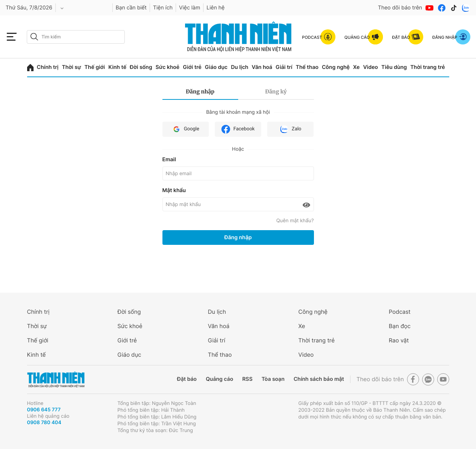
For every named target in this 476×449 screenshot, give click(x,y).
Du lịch (240, 67)
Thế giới (95, 67)
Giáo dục (216, 67)
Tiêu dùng (394, 67)
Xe (357, 67)
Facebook (238, 129)
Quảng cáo (220, 379)
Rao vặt (399, 340)
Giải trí (284, 67)
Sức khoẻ (168, 67)
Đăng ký (276, 92)
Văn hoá (262, 67)
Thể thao (307, 67)
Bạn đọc (400, 326)
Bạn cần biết (131, 8)
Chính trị (48, 67)
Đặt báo (187, 379)
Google (186, 129)
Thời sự (71, 67)
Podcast (400, 312)
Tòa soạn (273, 379)
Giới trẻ (192, 67)
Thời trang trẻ (428, 67)
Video (370, 67)
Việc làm (190, 8)
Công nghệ (336, 67)
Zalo (290, 129)
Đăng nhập (200, 92)
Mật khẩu (174, 190)
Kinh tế (117, 67)
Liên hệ (216, 8)
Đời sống (141, 67)
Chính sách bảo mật (319, 379)
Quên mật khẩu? (295, 221)
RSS (247, 379)
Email (169, 160)
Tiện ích (163, 8)
